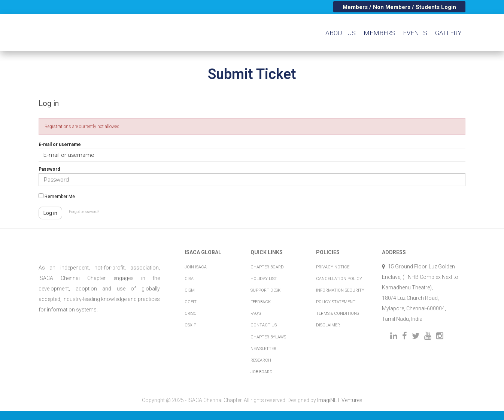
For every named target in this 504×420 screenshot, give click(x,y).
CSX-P (190, 325)
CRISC (191, 314)
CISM (190, 290)
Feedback (261, 302)
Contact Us (264, 325)
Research (261, 360)
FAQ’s (256, 314)
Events (415, 33)
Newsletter (263, 349)
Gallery (448, 33)
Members (379, 33)
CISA (189, 279)
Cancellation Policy (339, 279)
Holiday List (264, 279)
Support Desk (265, 290)
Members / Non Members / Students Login (399, 7)
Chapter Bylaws (268, 337)
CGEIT (191, 302)
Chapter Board (267, 267)
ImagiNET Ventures (340, 400)
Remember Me (57, 196)
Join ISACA (196, 267)
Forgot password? (84, 212)
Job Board (262, 372)
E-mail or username (60, 144)
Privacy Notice (333, 267)
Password (49, 169)
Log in (50, 213)
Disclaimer (328, 325)
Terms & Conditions (338, 314)
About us (341, 33)
